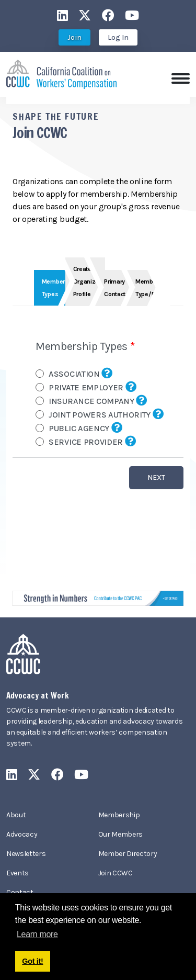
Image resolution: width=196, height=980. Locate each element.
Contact (20, 892)
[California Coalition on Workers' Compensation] (61, 74)
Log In (118, 37)
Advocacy (22, 834)
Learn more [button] (37, 934)
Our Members (120, 834)
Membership (119, 815)
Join (74, 37)
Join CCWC (116, 873)
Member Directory (128, 854)
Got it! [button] (32, 961)
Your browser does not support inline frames (98, 406)
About (16, 815)
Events (18, 873)
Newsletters (26, 854)
